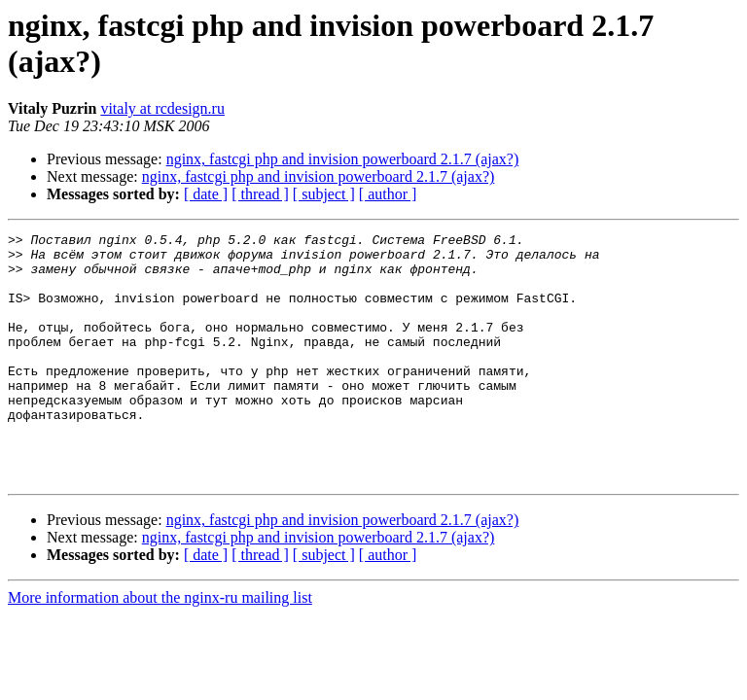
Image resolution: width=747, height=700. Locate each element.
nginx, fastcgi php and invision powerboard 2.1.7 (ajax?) (343, 159)
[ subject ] (324, 194)
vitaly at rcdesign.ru (162, 108)
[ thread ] (260, 194)
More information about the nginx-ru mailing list (160, 647)
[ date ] (206, 194)
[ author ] (388, 194)
